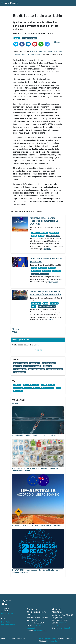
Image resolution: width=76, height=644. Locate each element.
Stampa (58, 42)
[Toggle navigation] (72, 3)
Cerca (16, 329)
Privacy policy (53, 641)
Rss (15, 332)
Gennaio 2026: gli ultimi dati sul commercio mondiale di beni (36, 435)
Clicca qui (38, 350)
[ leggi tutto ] (47, 249)
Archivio (15, 403)
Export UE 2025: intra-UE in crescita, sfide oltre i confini (46, 293)
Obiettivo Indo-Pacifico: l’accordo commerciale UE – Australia (46, 221)
